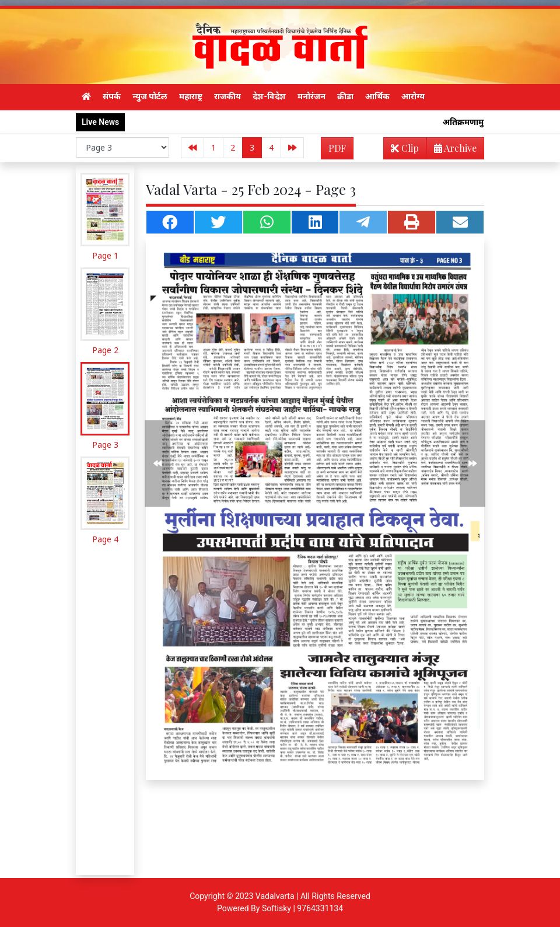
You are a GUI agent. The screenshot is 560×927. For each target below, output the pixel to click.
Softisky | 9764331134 (302, 908)
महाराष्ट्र (191, 96)
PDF (337, 148)
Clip (405, 148)
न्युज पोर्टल (150, 96)
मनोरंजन (311, 96)
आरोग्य (413, 96)
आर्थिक (377, 96)
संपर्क (112, 96)
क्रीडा (345, 96)
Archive (452, 150)
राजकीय (228, 96)
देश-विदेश (269, 96)
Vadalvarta (275, 896)
